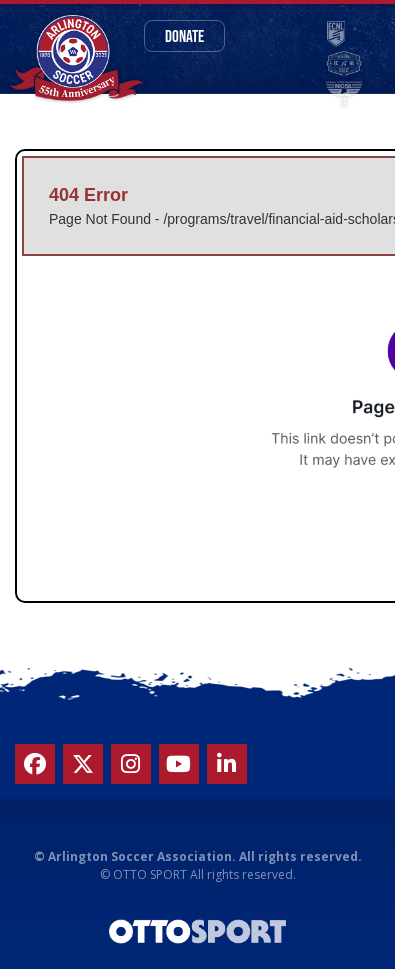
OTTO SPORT (150, 874)
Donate (184, 35)
